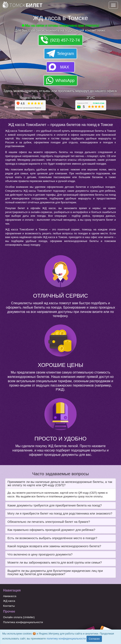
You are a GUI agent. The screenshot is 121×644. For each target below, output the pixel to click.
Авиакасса (10, 596)
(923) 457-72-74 (65, 40)
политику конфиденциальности (66, 639)
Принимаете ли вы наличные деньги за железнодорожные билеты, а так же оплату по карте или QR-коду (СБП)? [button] (60, 484)
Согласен (94, 639)
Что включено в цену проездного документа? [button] (40, 554)
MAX (65, 67)
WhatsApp (65, 80)
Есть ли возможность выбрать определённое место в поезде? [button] (52, 538)
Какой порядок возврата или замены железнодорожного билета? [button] (54, 546)
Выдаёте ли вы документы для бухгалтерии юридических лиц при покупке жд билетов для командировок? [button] (55, 572)
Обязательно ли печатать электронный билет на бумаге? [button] (49, 522)
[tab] (60, 484)
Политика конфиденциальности (23, 622)
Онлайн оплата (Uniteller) (19, 617)
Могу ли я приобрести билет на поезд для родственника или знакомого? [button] (60, 513)
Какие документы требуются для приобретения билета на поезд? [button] (55, 505)
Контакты (9, 606)
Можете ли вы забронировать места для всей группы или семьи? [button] (55, 562)
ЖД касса (9, 601)
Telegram (65, 54)
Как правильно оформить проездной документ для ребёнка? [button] (51, 530)
